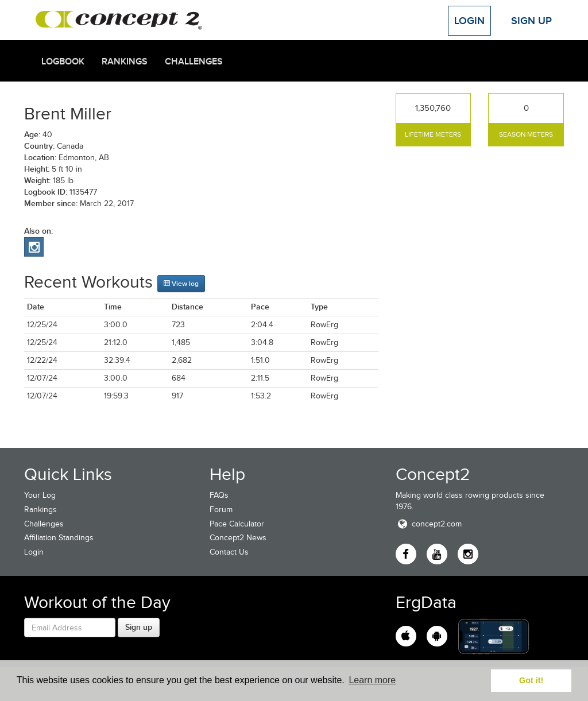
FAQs (219, 495)
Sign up (139, 627)
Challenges (194, 61)
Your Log (40, 495)
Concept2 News (238, 538)
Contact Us (229, 552)
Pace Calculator (237, 524)
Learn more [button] (372, 680)
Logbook (63, 61)
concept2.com (429, 524)
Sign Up (531, 21)
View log (181, 284)
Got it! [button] (531, 680)
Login (469, 21)
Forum (221, 510)
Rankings (125, 61)
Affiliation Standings (59, 538)
